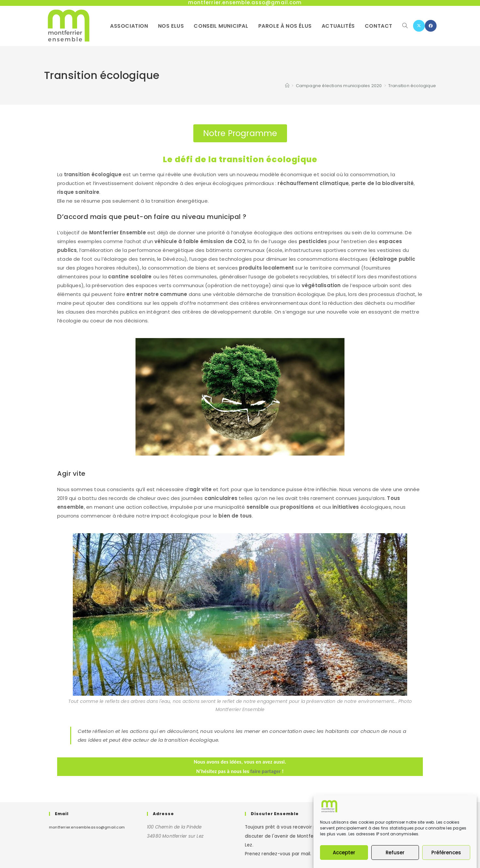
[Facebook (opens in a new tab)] (431, 26)
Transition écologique (412, 86)
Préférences (446, 853)
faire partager (266, 771)
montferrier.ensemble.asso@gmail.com (87, 827)
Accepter (344, 853)
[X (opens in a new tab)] (419, 26)
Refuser (395, 853)
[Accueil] (287, 86)
